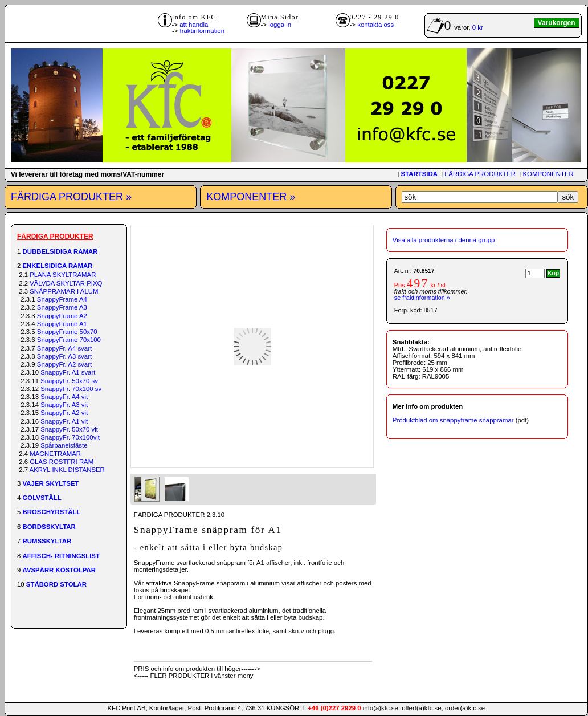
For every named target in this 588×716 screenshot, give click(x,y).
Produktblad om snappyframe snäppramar (453, 420)
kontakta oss (375, 25)
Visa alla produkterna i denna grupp (444, 240)
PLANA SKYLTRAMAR (63, 275)
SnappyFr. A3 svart (64, 356)
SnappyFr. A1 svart (68, 372)
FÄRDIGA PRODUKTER (480, 174)
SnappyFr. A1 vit (64, 421)
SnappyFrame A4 (62, 299)
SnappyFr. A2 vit (64, 413)
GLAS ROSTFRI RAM (62, 462)
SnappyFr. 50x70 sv (69, 381)
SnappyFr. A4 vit (64, 397)
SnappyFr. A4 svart (64, 348)
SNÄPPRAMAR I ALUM (64, 291)
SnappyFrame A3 (62, 307)
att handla (194, 25)
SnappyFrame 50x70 (67, 332)
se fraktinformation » (422, 298)
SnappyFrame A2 (62, 316)
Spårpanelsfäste (64, 445)
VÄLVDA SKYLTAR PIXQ (66, 283)
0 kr (478, 27)
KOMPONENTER (548, 174)
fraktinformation (203, 31)
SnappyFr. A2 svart (64, 364)
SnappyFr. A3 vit (64, 405)
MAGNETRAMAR (55, 454)
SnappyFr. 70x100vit (70, 437)
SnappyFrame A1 (62, 324)
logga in (280, 25)
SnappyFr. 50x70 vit (69, 429)
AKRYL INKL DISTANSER (67, 470)
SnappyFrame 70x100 (69, 340)
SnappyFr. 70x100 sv (71, 389)
